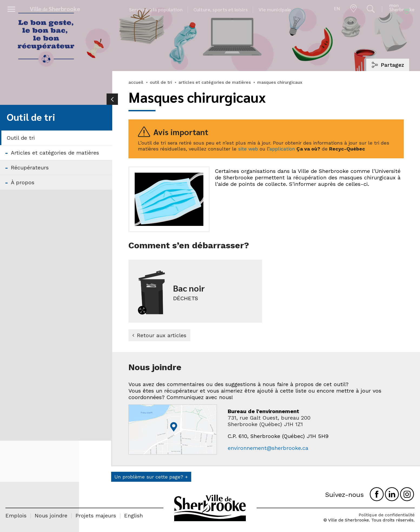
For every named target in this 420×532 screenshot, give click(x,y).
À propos (23, 182)
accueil (136, 82)
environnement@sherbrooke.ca (268, 448)
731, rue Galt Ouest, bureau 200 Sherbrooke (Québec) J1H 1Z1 (269, 421)
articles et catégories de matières (215, 82)
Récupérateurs (30, 168)
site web (248, 149)
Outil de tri (21, 138)
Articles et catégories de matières (55, 153)
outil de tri (161, 82)
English (133, 516)
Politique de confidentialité (387, 515)
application (282, 149)
